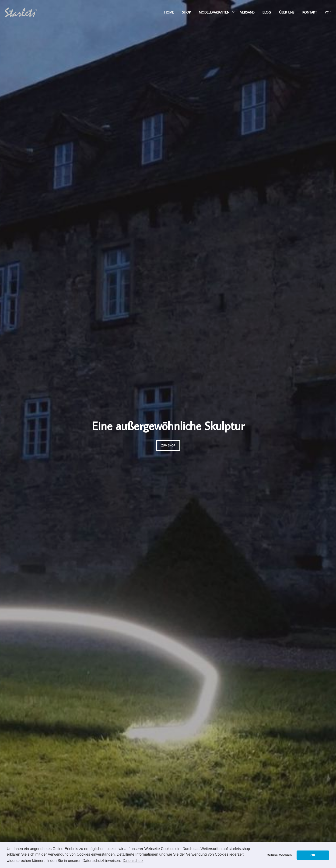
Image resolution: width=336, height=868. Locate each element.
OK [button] (313, 855)
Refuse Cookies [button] (279, 855)
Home (169, 12)
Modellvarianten (214, 12)
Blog (267, 12)
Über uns (287, 12)
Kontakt (310, 12)
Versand (247, 12)
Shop (186, 12)
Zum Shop (168, 445)
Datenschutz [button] (133, 861)
